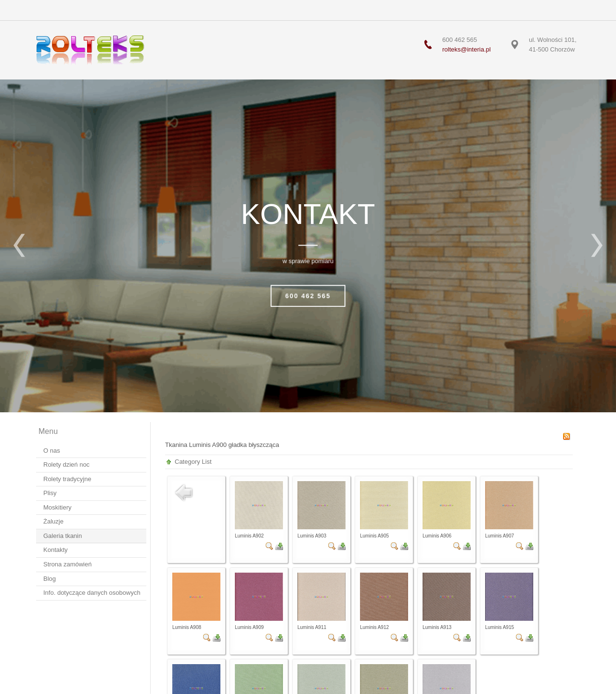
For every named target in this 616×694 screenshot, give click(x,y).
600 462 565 (308, 296)
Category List (193, 462)
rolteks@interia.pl (467, 49)
